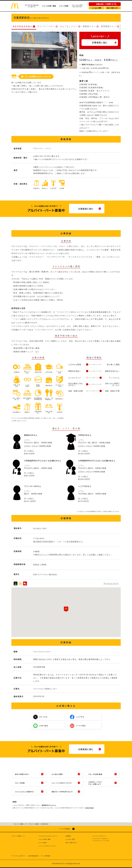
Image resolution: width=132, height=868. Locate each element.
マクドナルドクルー (22, 26)
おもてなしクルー (69, 26)
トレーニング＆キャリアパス (77, 6)
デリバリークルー (46, 26)
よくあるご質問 (97, 8)
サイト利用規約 (46, 856)
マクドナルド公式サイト (19, 856)
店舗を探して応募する (105, 4)
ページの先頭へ (65, 829)
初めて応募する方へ (113, 8)
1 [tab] (44, 71)
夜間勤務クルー (109, 26)
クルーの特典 (64, 6)
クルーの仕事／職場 (49, 6)
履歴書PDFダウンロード (49, 805)
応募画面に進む (100, 43)
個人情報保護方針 (33, 856)
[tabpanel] (44, 50)
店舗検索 (68, 836)
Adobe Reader (89, 808)
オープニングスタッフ (99, 836)
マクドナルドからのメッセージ (32, 6)
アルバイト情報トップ (18, 836)
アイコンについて (111, 583)
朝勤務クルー (89, 26)
